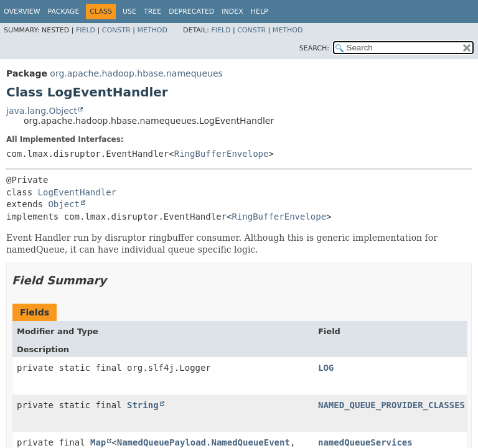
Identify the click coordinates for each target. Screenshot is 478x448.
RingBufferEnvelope (222, 154)
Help (260, 12)
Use (129, 12)
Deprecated (191, 12)
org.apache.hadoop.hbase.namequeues (136, 73)
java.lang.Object (42, 111)
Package (64, 12)
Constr (116, 30)
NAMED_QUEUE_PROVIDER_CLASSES (391, 405)
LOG (326, 368)
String (143, 405)
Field (86, 30)
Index (232, 12)
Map (98, 442)
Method (152, 30)
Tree (152, 12)
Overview (22, 12)
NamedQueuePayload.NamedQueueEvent (204, 442)
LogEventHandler (77, 192)
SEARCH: (314, 48)
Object (64, 204)
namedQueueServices (365, 442)
